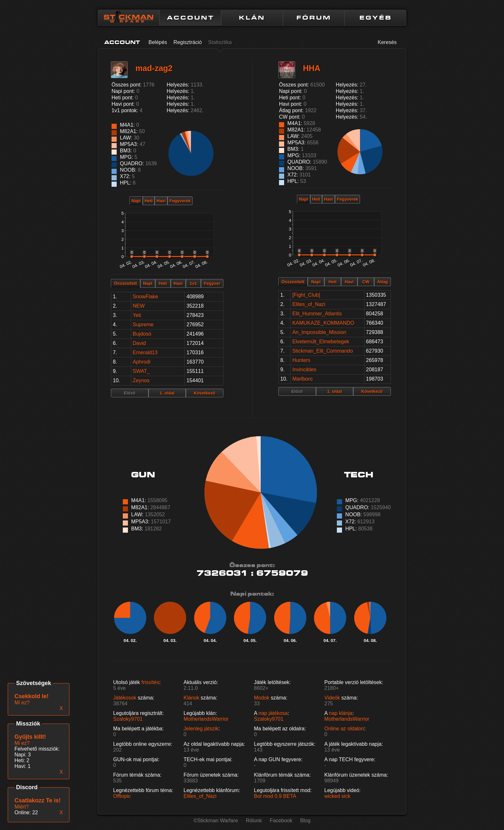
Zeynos (141, 380)
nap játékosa (273, 713)
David (139, 343)
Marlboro (302, 379)
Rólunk (254, 821)
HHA (311, 68)
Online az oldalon (344, 729)
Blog (305, 821)
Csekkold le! (32, 696)
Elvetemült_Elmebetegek (321, 342)
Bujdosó (142, 334)
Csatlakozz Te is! (38, 800)
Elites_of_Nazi (309, 304)
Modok (262, 698)
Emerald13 (145, 352)
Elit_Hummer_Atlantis (317, 314)
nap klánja (341, 713)
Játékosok (125, 698)
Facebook (281, 821)
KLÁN (252, 18)
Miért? (22, 807)
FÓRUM (314, 18)
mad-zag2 (154, 68)
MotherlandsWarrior (206, 719)
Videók (332, 698)
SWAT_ (141, 371)
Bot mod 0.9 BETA (275, 796)
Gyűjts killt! (30, 737)
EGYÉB (376, 18)
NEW (139, 306)
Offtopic (122, 796)
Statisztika (220, 42)
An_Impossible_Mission (319, 332)
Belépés (158, 42)
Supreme (143, 325)
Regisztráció (188, 42)
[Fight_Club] (306, 295)
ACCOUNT (190, 18)
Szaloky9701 (128, 719)
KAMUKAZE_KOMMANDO (323, 323)
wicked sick (337, 796)
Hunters (301, 360)
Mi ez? (22, 743)
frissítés (150, 682)
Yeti (137, 315)
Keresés (387, 42)
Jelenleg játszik (201, 729)
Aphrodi (142, 362)
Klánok (191, 698)
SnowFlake (145, 297)
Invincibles (304, 370)
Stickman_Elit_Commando (323, 351)
